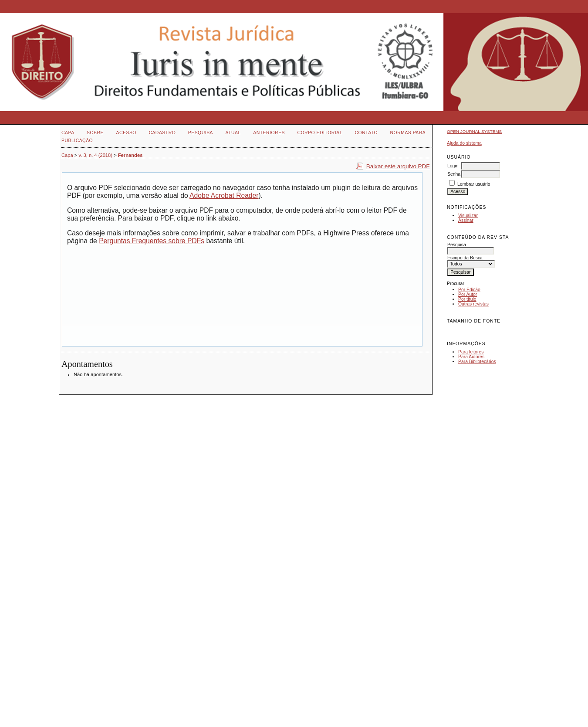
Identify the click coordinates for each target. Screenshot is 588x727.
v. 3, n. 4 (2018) (96, 155)
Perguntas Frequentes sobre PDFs (152, 241)
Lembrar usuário (474, 184)
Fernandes (130, 155)
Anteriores (269, 133)
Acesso (126, 133)
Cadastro (162, 133)
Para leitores (471, 352)
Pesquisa (201, 133)
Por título (467, 299)
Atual (233, 133)
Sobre (95, 133)
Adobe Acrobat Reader (224, 195)
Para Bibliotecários (477, 362)
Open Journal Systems (474, 131)
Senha (454, 174)
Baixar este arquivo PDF (398, 166)
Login (453, 166)
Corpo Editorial (319, 133)
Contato (366, 133)
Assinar (466, 220)
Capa (68, 133)
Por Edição (469, 290)
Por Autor (468, 294)
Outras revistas (473, 304)
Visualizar (468, 216)
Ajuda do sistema (464, 143)
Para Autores (471, 357)
